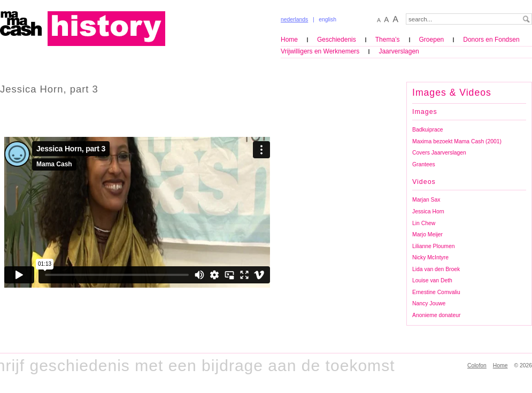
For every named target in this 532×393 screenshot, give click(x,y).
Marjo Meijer (427, 234)
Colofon (477, 365)
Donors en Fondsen (491, 40)
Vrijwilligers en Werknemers (320, 51)
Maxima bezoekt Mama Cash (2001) (457, 141)
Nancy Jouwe (429, 303)
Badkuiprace (428, 130)
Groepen (432, 40)
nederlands (294, 20)
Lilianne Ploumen (433, 246)
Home (289, 40)
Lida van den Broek (436, 269)
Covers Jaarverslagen (439, 153)
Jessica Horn (428, 211)
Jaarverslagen (399, 51)
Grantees (424, 164)
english (327, 20)
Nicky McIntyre (430, 257)
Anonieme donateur (436, 315)
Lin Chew (424, 223)
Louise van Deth (432, 280)
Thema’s (388, 40)
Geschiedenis (337, 40)
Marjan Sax (426, 200)
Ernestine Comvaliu (436, 292)
